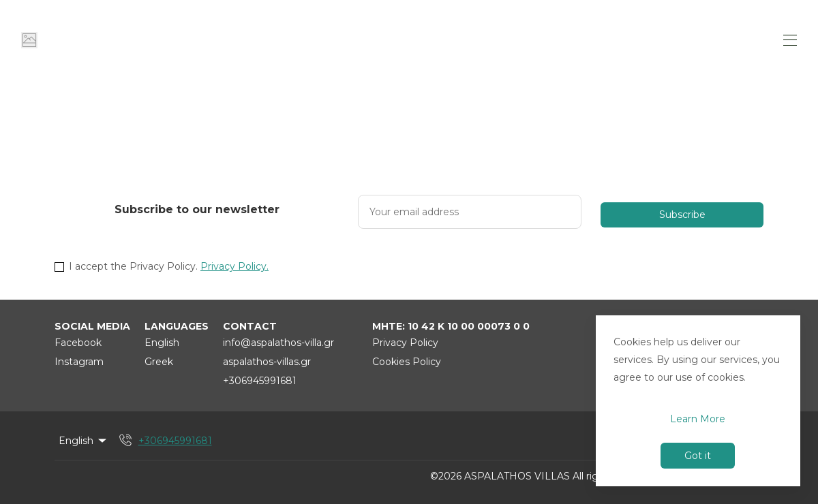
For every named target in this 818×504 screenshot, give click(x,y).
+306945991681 (260, 381)
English (162, 343)
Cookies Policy (407, 362)
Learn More (698, 419)
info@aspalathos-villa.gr (278, 343)
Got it (698, 456)
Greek (159, 362)
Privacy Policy (405, 343)
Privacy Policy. (234, 266)
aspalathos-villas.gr (267, 362)
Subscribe (682, 215)
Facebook (78, 343)
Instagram (79, 362)
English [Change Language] (84, 441)
